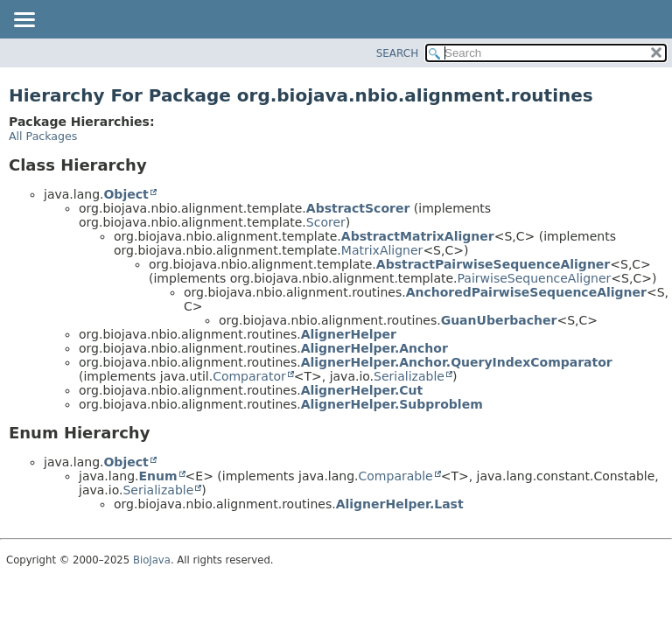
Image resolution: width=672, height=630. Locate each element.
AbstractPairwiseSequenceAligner (493, 264)
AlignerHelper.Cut (362, 390)
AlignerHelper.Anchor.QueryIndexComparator (457, 362)
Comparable (396, 476)
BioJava (152, 560)
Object (126, 194)
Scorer (326, 222)
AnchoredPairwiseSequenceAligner (526, 292)
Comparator (249, 376)
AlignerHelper (349, 334)
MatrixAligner (382, 250)
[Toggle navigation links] (24, 21)
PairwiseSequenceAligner (535, 278)
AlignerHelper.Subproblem (392, 404)
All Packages (43, 136)
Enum (157, 476)
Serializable (409, 376)
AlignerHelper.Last (400, 504)
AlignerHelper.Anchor (374, 348)
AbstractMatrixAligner (418, 236)
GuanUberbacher (499, 320)
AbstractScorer (358, 208)
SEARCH (398, 53)
